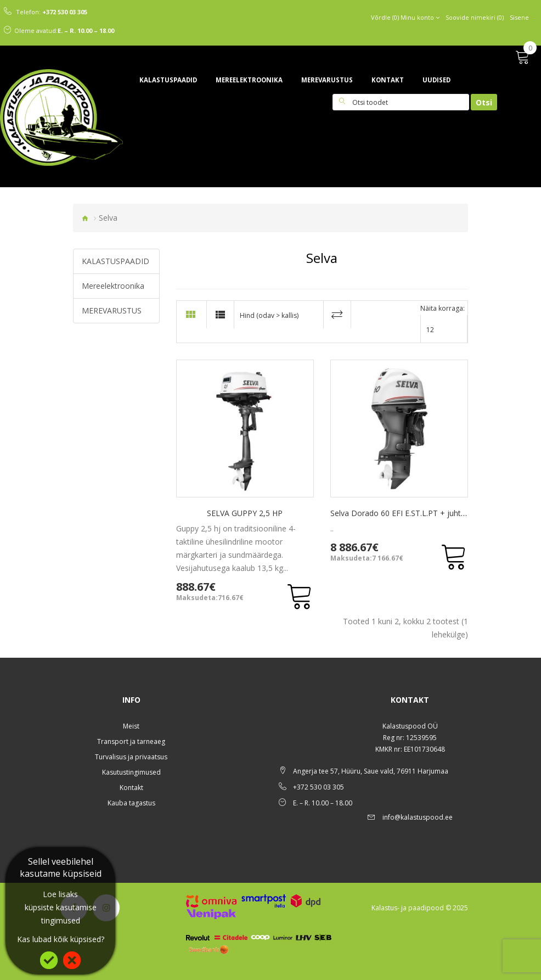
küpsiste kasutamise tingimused (61, 914)
